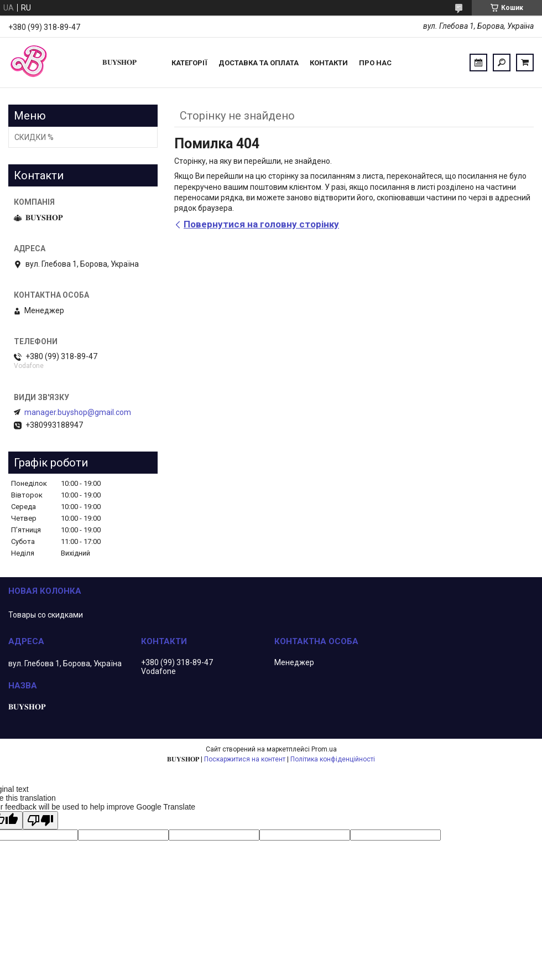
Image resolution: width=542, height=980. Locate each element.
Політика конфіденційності (333, 759)
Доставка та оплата (259, 63)
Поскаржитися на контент (245, 759)
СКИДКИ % (34, 137)
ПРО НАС (375, 63)
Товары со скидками (46, 615)
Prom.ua (324, 749)
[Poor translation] (40, 820)
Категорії (189, 63)
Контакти (329, 63)
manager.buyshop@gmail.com (78, 412)
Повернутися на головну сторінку (261, 224)
